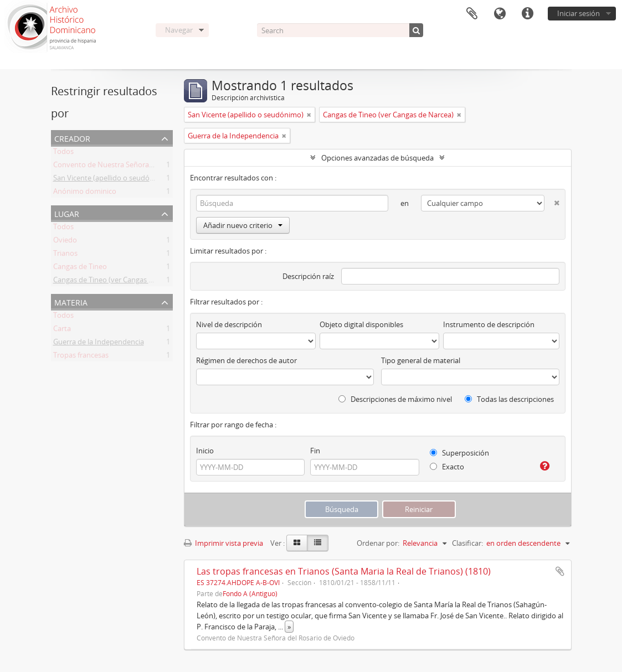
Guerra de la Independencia (99, 344)
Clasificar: (467, 543)
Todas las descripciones (509, 399)
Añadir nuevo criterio (243, 225)
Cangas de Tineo (80, 268)
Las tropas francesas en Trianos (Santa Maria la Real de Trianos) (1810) (344, 571)
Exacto (447, 467)
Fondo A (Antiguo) (250, 593)
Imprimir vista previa (223, 543)
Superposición (459, 453)
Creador (72, 138)
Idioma (500, 14)
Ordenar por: (378, 543)
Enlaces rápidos (527, 14)
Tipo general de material (421, 360)
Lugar (67, 213)
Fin (315, 451)
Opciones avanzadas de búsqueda (377, 158)
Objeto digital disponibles (361, 324)
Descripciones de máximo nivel (395, 399)
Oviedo (65, 242)
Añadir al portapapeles (560, 571)
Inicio (205, 451)
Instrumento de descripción (489, 324)
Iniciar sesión (579, 13)
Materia (71, 301)
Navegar (179, 30)
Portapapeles (472, 14)
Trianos (65, 255)
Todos (63, 153)
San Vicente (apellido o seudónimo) (111, 180)
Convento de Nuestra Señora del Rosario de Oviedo (138, 167)
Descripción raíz (308, 276)
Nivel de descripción (229, 324)
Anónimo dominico (85, 193)
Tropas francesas (81, 357)
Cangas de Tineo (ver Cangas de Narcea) (119, 282)
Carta (62, 330)
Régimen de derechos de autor (246, 360)
